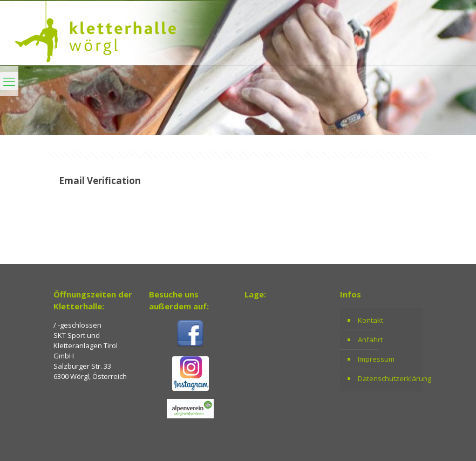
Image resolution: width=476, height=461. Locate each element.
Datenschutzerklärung (387, 378)
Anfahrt (370, 340)
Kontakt (370, 320)
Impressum (376, 359)
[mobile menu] (9, 81)
